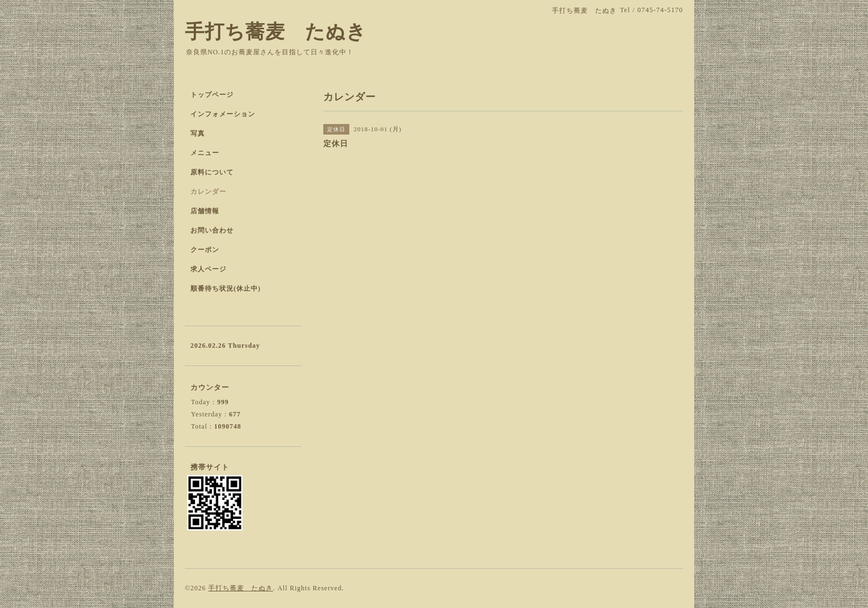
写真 (198, 133)
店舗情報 (205, 211)
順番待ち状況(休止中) (226, 288)
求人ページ (208, 269)
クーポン (205, 250)
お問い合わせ (212, 230)
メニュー (205, 153)
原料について (212, 172)
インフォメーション (223, 114)
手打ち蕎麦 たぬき (276, 32)
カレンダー (208, 192)
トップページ (212, 95)
